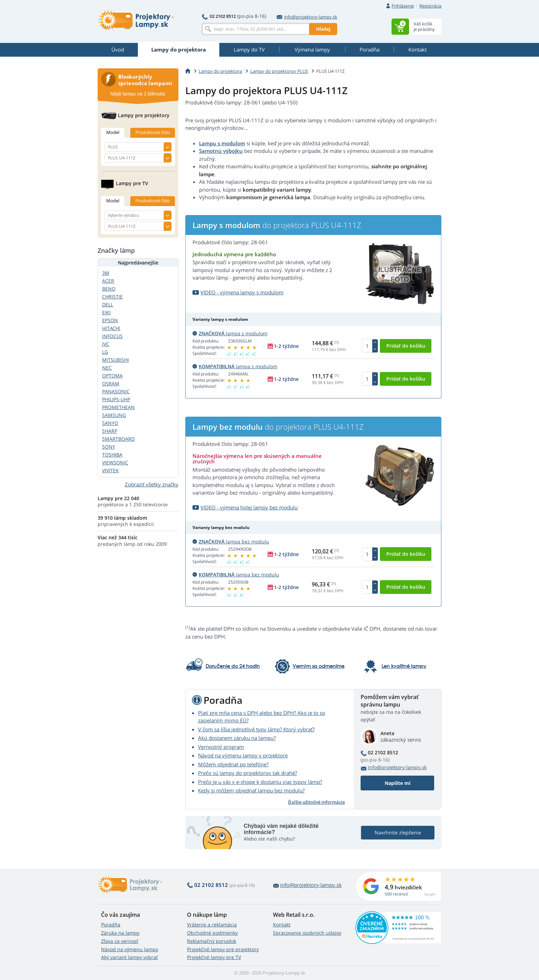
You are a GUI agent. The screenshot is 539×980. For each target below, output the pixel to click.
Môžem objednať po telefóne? (233, 764)
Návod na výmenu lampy (130, 949)
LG (105, 352)
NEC (107, 368)
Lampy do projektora (220, 71)
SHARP (110, 431)
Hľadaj (323, 29)
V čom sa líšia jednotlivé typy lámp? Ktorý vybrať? (256, 729)
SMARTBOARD (118, 439)
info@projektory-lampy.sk (307, 17)
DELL (108, 305)
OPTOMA (112, 376)
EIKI (106, 312)
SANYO (110, 423)
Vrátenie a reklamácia (212, 925)
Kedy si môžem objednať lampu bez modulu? (251, 790)
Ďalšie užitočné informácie (316, 802)
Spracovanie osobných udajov (307, 933)
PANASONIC (116, 391)
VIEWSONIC (115, 463)
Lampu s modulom (222, 143)
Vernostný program (221, 747)
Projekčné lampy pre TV (214, 957)
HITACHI (111, 328)
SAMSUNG (114, 415)
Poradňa (111, 925)
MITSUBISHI (115, 360)
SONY (109, 447)
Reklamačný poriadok (212, 941)
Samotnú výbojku (221, 151)
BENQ (109, 289)
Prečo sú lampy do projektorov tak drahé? (247, 773)
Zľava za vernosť (120, 941)
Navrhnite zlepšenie (398, 832)
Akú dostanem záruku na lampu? (237, 738)
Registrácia (430, 6)
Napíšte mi (398, 783)
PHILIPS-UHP (116, 399)
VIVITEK (111, 470)
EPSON (110, 320)
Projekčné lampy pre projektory (223, 949)
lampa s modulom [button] (230, 333)
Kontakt (282, 925)
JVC (106, 344)
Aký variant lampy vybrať (129, 957)
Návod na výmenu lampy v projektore (243, 755)
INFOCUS (112, 336)
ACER (108, 281)
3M (106, 273)
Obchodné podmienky (212, 933)
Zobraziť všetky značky (152, 484)
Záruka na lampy (120, 933)
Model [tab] (113, 132)
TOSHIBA (112, 455)
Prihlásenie (403, 6)
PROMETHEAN (118, 407)
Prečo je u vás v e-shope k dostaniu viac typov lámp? (260, 782)
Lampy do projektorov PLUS (279, 71)
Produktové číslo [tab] (153, 132)
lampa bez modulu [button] (231, 542)
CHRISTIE (112, 297)
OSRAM (111, 384)
